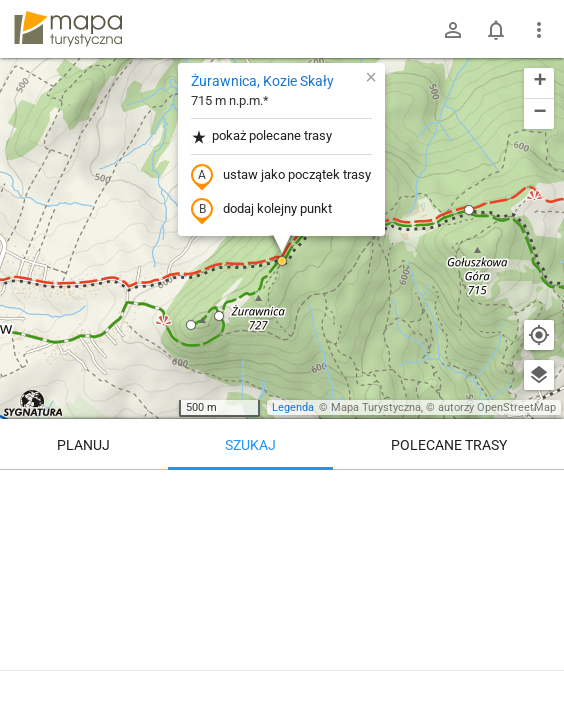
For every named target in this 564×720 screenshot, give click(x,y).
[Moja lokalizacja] (539, 335)
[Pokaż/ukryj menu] (539, 30)
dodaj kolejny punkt (261, 210)
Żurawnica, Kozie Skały (262, 81)
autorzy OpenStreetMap (497, 407)
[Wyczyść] (539, 492)
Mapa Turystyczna (376, 407)
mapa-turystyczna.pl (68, 29)
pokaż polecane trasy (261, 136)
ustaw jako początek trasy (281, 176)
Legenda (293, 407)
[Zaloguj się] (453, 30)
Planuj (83, 445)
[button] (219, 316)
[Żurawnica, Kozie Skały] (282, 590)
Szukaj (250, 445)
